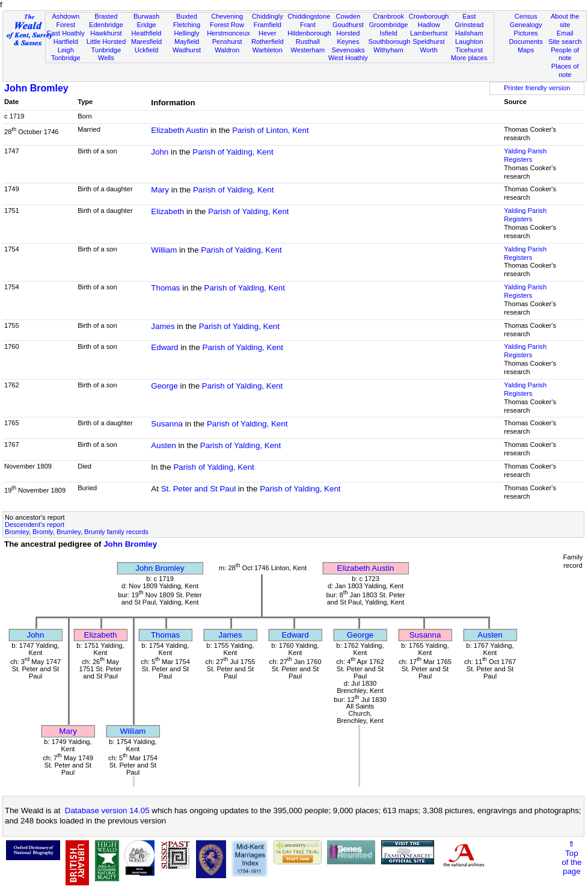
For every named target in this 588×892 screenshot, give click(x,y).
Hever (268, 33)
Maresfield (146, 42)
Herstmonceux (228, 33)
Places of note (565, 70)
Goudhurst (348, 25)
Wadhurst (187, 50)
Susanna (167, 424)
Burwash (146, 16)
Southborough (390, 42)
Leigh (66, 50)
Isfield (389, 33)
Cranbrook (388, 16)
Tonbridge (66, 58)
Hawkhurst (106, 33)
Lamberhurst (429, 33)
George (164, 386)
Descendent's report (35, 524)
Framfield (268, 25)
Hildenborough (309, 33)
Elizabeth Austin (179, 130)
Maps (526, 50)
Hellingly (187, 33)
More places (469, 58)
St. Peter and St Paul (198, 489)
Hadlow (429, 25)
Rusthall (308, 42)
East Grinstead (469, 20)
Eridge (146, 25)
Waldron (227, 50)
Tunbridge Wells (106, 54)
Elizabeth (167, 211)
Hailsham (469, 33)
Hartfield (66, 42)
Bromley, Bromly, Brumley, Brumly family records (77, 532)
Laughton (469, 42)
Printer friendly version (537, 88)
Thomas (165, 288)
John (160, 152)
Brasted (106, 16)
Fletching (187, 25)
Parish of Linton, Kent (270, 130)
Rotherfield (268, 42)
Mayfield (187, 42)
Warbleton (268, 50)
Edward (164, 347)
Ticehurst (469, 50)
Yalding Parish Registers (525, 155)
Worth (428, 50)
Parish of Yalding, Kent (233, 152)
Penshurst (227, 42)
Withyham (388, 50)
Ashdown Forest (66, 20)
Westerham (308, 50)
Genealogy (526, 25)
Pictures (526, 33)
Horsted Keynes (348, 37)
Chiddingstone (309, 16)
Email (565, 33)
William (164, 250)
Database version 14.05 (107, 810)
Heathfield (146, 33)
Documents (526, 42)
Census (526, 16)
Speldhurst (429, 42)
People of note (565, 54)
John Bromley (36, 88)
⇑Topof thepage (571, 858)
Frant (308, 25)
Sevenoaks (348, 50)
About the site (565, 20)
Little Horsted (106, 42)
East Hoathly (66, 33)
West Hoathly (348, 58)
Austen (164, 445)
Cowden (348, 16)
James (163, 326)
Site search (565, 42)
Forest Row (227, 25)
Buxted (187, 16)
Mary (160, 190)
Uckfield (147, 50)
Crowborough (429, 16)
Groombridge (389, 25)
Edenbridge (106, 25)
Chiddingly (268, 16)
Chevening (227, 16)
